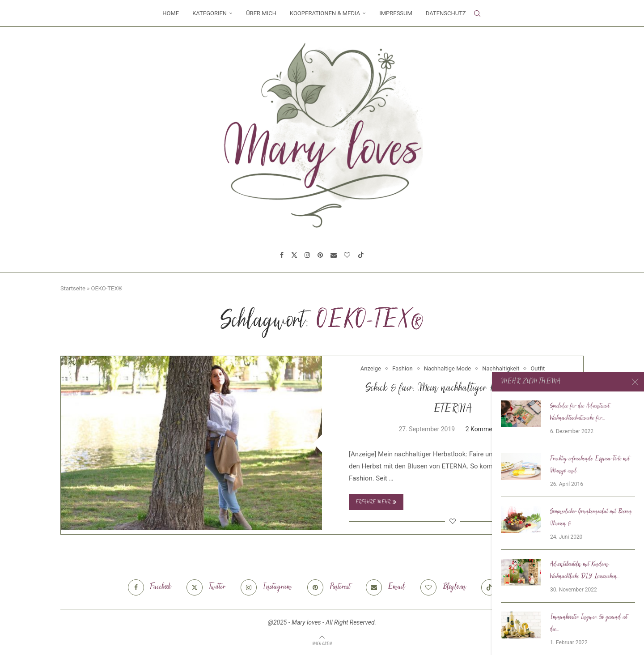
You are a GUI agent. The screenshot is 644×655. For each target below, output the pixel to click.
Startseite (73, 288)
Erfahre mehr (376, 502)
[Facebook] (282, 255)
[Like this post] (453, 521)
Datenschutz (446, 13)
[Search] (477, 13)
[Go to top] (322, 643)
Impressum (396, 13)
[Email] (334, 255)
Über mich (261, 13)
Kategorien (210, 13)
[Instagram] (307, 255)
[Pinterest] (320, 255)
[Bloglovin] (347, 255)
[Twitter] (294, 255)
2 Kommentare (486, 429)
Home (171, 13)
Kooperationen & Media (325, 13)
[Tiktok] (361, 255)
